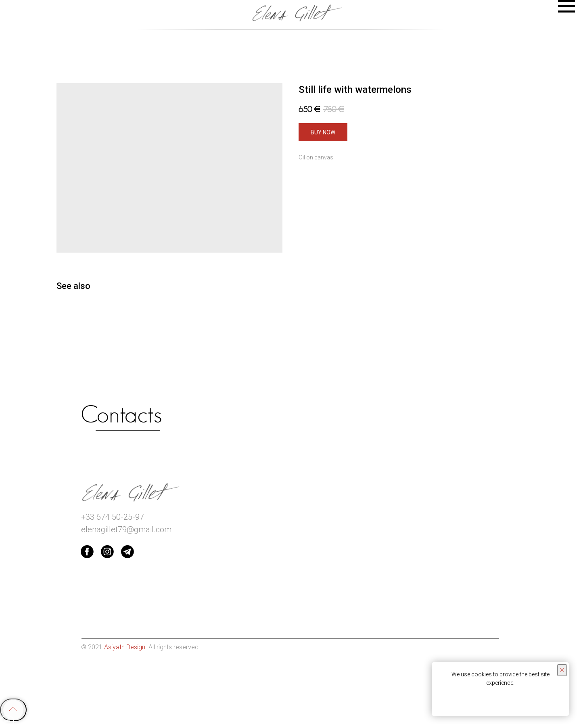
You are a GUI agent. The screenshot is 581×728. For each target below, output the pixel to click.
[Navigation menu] (566, 6)
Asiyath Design (125, 647)
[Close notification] (562, 670)
